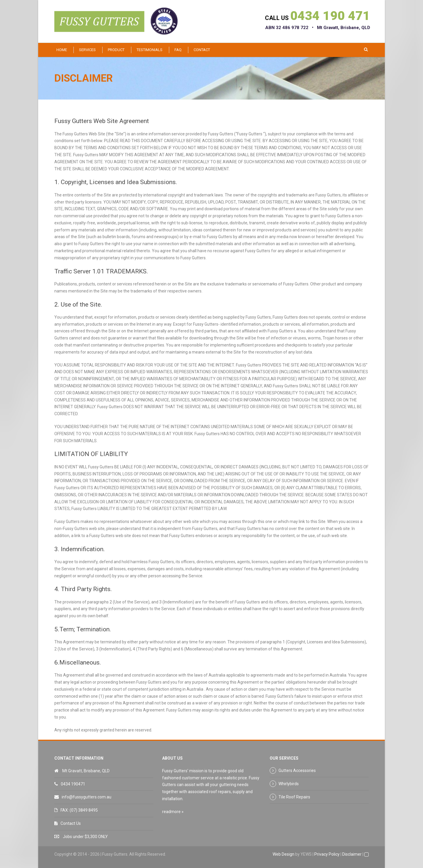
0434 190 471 (330, 16)
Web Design (283, 854)
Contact (202, 50)
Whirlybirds (289, 784)
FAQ (178, 50)
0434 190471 (73, 784)
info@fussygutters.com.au (87, 797)
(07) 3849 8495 (84, 810)
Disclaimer (352, 854)
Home (62, 50)
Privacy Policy (327, 854)
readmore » (173, 812)
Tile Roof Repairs (294, 797)
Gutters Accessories (297, 771)
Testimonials (150, 50)
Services (87, 50)
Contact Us (71, 823)
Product (116, 50)
